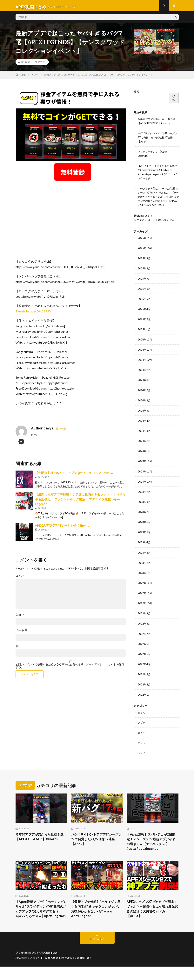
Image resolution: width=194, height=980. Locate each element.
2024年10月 (145, 365)
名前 (20, 617)
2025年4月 (144, 315)
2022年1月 (144, 699)
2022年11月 (145, 598)
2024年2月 (144, 446)
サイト (20, 648)
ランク (142, 758)
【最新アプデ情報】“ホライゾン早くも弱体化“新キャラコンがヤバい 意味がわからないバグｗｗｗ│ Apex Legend (97, 916)
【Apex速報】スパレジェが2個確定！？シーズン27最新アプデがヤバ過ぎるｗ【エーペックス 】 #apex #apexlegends (152, 847)
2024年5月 (144, 416)
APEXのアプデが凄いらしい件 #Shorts (62, 528)
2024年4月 (144, 426)
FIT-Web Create (50, 971)
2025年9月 (144, 264)
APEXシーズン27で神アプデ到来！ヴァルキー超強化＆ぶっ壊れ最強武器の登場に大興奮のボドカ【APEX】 (152, 916)
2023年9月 (144, 497)
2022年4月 (144, 669)
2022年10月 (145, 608)
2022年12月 (145, 588)
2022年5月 (144, 659)
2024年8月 (144, 386)
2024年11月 (145, 355)
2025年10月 (145, 254)
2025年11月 (145, 244)
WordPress (85, 971)
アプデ (41, 64)
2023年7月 (144, 517)
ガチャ (142, 737)
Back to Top (97, 953)
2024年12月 (145, 345)
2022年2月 (144, 689)
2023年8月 (144, 507)
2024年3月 (144, 436)
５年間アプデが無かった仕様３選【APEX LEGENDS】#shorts (41, 842)
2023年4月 (144, 548)
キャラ (142, 747)
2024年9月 (144, 375)
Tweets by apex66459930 (33, 314)
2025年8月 (144, 274)
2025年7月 (144, 284)
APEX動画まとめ (49, 966)
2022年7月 (144, 639)
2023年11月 (145, 477)
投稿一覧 (61, 431)
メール (21, 633)
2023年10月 (145, 487)
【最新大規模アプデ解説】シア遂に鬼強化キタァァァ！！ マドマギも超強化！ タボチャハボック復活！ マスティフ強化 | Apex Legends (80, 501)
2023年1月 (144, 578)
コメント (21, 578)
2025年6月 (144, 294)
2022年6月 (144, 649)
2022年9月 (144, 618)
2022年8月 (144, 629)
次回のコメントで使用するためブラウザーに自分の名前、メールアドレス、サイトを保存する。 (70, 668)
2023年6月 (144, 527)
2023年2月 (144, 568)
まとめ (142, 717)
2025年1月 (144, 335)
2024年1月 (144, 456)
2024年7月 (144, 396)
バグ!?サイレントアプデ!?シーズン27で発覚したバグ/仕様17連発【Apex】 (158, 139)
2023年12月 (145, 467)
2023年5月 (144, 537)
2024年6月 (144, 406)
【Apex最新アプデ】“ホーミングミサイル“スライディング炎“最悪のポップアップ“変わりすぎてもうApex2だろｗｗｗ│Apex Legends (40, 919)
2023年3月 (144, 558)
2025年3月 (144, 325)
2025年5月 (144, 305)
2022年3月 (144, 679)
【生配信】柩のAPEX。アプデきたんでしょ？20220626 (74, 475)
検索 (137, 94)
